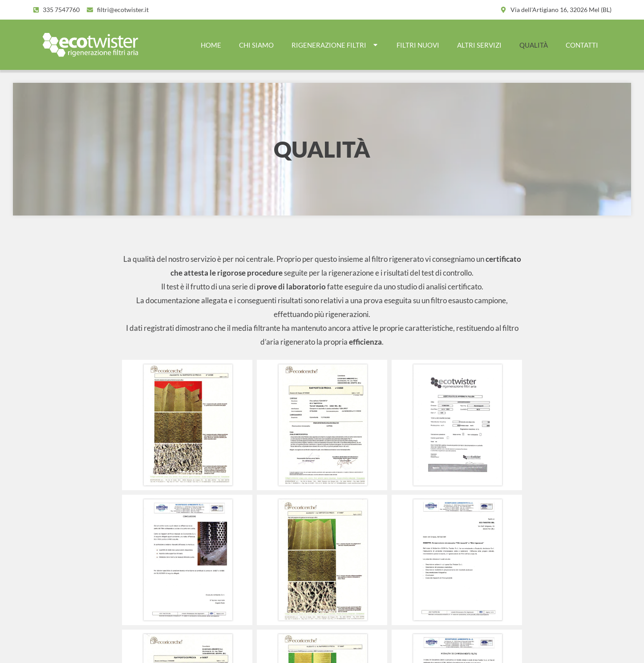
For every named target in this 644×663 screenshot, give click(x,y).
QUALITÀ (534, 45)
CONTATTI (582, 45)
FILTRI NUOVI (418, 45)
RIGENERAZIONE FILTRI (335, 45)
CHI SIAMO (256, 45)
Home (211, 45)
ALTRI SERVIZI (479, 45)
